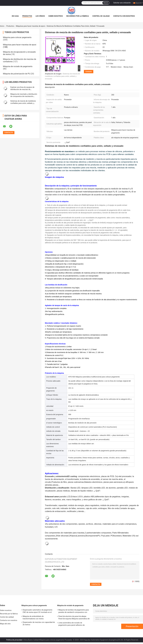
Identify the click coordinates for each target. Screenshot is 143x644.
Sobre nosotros (56, 16)
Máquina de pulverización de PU (17, 74)
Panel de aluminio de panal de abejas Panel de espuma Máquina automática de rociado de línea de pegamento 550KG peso (74, 618)
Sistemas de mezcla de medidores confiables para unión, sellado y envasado (23, 103)
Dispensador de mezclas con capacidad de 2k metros (39, 623)
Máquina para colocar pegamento (17, 37)
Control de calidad (101, 16)
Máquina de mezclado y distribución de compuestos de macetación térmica (24, 96)
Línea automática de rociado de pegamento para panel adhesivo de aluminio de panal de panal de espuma (73, 624)
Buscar (106, 3)
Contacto (89, 72)
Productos (27, 16)
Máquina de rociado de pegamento (18, 66)
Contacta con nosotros (124, 16)
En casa (15, 16)
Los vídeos (40, 16)
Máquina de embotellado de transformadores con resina (33, 617)
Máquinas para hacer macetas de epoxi (30, 26)
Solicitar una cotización (122, 3)
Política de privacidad (14, 640)
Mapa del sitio (5, 624)
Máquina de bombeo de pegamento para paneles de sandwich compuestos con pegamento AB (74, 611)
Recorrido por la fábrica (78, 16)
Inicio (2, 26)
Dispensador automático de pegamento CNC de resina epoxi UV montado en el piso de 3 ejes (37, 611)
